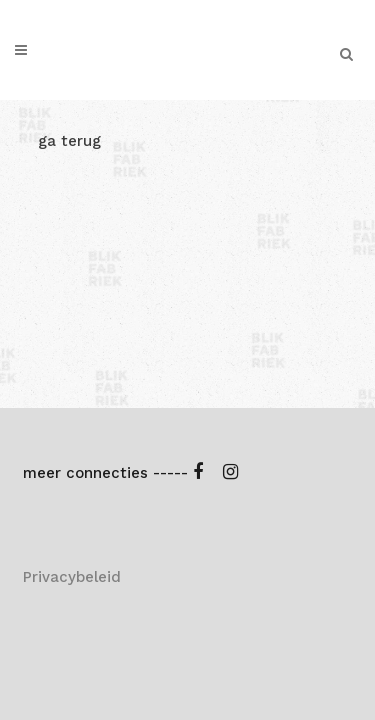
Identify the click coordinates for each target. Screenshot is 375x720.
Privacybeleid (72, 353)
